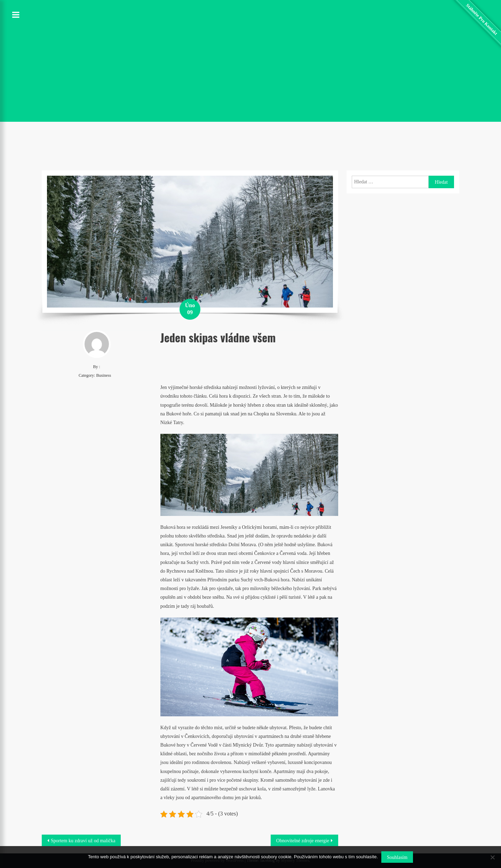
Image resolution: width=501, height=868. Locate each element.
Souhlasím (397, 857)
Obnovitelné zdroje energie (303, 841)
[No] (492, 857)
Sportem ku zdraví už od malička (83, 841)
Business (104, 375)
